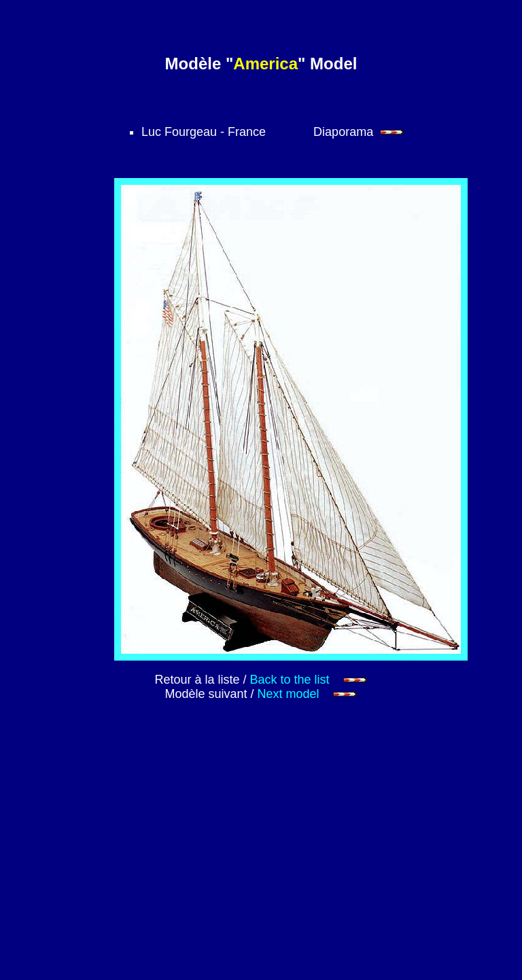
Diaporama (359, 132)
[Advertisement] (304, 858)
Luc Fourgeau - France (204, 132)
